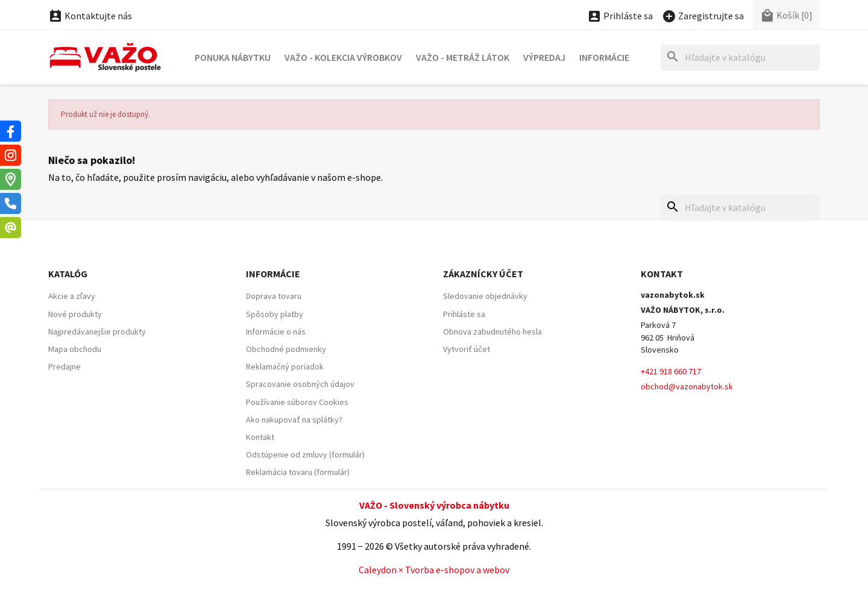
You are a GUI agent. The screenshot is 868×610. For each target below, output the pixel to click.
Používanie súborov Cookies (297, 402)
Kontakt (260, 437)
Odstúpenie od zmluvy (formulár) (305, 454)
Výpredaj (544, 57)
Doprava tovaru (274, 296)
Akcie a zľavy (72, 296)
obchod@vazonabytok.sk (687, 386)
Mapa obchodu (75, 349)
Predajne (64, 366)
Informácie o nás (276, 332)
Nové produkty (75, 314)
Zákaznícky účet (483, 274)
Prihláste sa (464, 314)
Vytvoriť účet (467, 349)
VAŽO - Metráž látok (463, 57)
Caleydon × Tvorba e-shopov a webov (434, 570)
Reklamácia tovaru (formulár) (298, 472)
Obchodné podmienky (286, 349)
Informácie (604, 57)
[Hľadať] (740, 58)
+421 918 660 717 (671, 371)
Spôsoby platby (275, 314)
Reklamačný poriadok (285, 366)
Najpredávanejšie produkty (97, 332)
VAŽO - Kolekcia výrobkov (343, 57)
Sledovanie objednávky (485, 296)
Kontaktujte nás (90, 16)
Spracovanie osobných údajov (300, 384)
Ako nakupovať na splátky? (294, 420)
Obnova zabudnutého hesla (492, 332)
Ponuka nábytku (233, 57)
